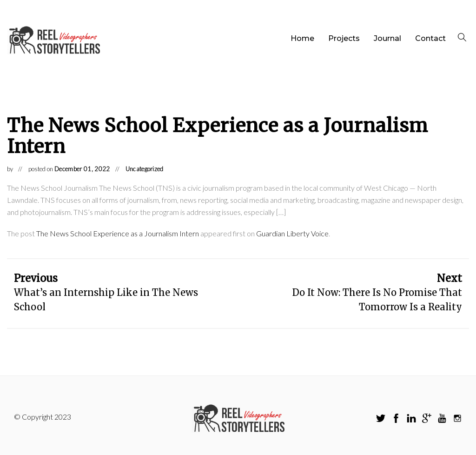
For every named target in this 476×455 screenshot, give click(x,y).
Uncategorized (145, 169)
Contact (430, 38)
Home (302, 38)
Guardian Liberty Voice (292, 233)
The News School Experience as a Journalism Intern (118, 233)
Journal (387, 38)
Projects (344, 38)
